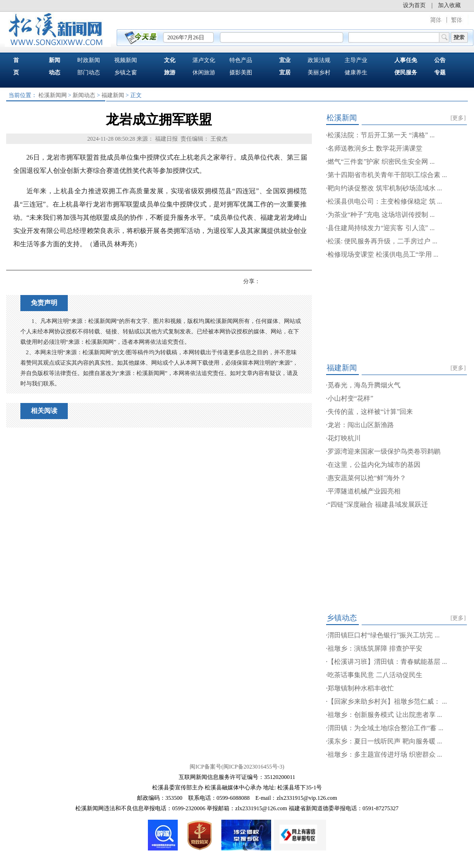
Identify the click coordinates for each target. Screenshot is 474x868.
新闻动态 (84, 95)
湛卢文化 (204, 60)
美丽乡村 (319, 72)
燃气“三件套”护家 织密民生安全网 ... (381, 162)
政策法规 (319, 60)
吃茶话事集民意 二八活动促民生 (375, 675)
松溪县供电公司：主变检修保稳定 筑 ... (385, 201)
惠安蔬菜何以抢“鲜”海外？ (367, 478)
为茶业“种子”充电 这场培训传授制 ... (381, 215)
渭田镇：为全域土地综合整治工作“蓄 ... (385, 728)
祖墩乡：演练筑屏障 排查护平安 (375, 649)
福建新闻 (113, 95)
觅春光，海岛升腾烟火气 (364, 385)
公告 (440, 60)
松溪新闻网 (53, 95)
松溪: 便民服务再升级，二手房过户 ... (382, 241)
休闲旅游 (204, 72)
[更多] (458, 118)
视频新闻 (126, 60)
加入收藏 (449, 5)
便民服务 (406, 72)
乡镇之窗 (126, 72)
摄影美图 (241, 72)
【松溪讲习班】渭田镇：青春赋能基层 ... (387, 662)
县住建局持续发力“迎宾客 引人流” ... (381, 228)
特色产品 (241, 60)
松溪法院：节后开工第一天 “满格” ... (381, 135)
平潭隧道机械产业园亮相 (364, 491)
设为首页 (414, 5)
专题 (440, 72)
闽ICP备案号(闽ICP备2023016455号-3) (237, 767)
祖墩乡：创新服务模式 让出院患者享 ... (385, 715)
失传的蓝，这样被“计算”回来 (370, 412)
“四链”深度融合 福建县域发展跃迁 (378, 505)
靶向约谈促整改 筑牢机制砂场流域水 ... (385, 188)
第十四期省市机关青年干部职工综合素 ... (387, 175)
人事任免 (406, 60)
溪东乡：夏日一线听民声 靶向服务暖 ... (385, 741)
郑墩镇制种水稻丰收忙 (361, 688)
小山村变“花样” (350, 398)
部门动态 (89, 72)
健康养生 (356, 72)
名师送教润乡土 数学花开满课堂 (375, 148)
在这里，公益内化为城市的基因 (374, 465)
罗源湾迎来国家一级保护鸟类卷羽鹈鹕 (384, 452)
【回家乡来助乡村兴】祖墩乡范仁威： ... (387, 702)
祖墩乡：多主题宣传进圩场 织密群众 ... (385, 755)
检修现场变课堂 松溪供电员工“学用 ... (383, 255)
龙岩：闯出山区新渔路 (361, 425)
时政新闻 (89, 60)
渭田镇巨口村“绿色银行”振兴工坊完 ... (383, 635)
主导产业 (356, 60)
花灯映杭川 (344, 438)
